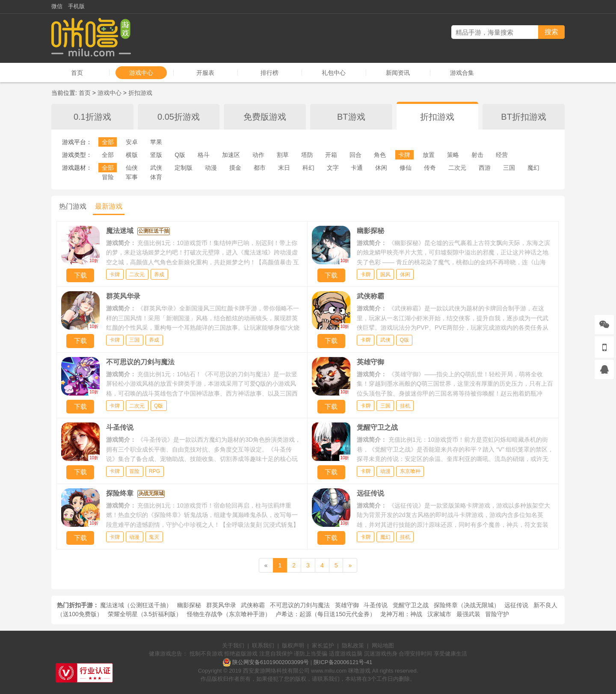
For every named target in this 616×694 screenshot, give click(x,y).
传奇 (430, 168)
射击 (477, 155)
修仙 (406, 168)
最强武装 (468, 614)
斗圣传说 (376, 605)
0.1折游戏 (92, 117)
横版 (132, 155)
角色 (380, 155)
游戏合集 (462, 73)
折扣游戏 (140, 93)
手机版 (76, 6)
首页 (77, 73)
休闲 (381, 168)
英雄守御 (347, 605)
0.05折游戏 (179, 117)
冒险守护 (497, 614)
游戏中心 (141, 73)
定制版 (184, 168)
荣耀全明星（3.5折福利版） (145, 614)
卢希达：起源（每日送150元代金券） (325, 614)
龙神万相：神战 (401, 614)
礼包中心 (334, 73)
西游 (485, 168)
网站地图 (383, 645)
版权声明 (293, 645)
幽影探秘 (189, 605)
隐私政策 (353, 645)
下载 (80, 275)
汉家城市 (439, 614)
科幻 (308, 168)
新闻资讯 (398, 73)
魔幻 (533, 168)
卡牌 (404, 155)
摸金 (235, 168)
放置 (429, 155)
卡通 (357, 168)
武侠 (156, 168)
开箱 (331, 155)
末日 (284, 168)
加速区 (231, 155)
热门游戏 (73, 206)
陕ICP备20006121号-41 (343, 662)
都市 (260, 168)
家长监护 (323, 645)
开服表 (205, 73)
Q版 (180, 155)
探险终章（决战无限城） (467, 605)
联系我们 (263, 645)
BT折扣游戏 (524, 117)
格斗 (204, 155)
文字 (333, 168)
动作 (258, 155)
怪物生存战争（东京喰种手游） (229, 614)
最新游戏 (109, 206)
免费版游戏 (265, 117)
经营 (502, 155)
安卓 (132, 142)
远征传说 (516, 605)
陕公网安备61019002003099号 (271, 662)
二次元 (457, 168)
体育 (156, 177)
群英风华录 (221, 605)
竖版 (156, 155)
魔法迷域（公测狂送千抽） (136, 605)
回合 (355, 155)
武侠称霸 (253, 605)
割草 (283, 155)
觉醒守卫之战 (411, 605)
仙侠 (132, 168)
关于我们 (233, 645)
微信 (57, 6)
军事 (132, 177)
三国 (509, 168)
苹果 (156, 142)
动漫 (211, 168)
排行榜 (269, 73)
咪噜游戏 (359, 671)
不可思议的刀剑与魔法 (300, 605)
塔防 (307, 155)
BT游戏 (351, 117)
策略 (453, 155)
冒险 (108, 177)
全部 (108, 142)
